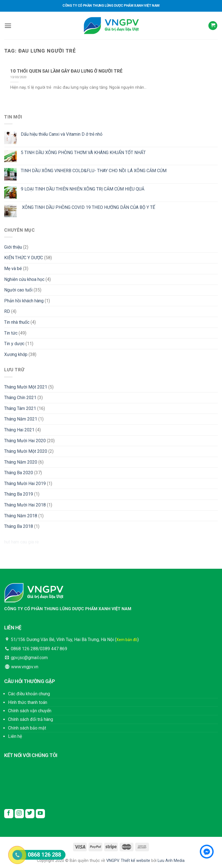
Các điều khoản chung (29, 694)
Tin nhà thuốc (17, 322)
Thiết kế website (135, 861)
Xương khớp (16, 354)
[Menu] (8, 26)
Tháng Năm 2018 (21, 516)
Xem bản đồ (127, 640)
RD (7, 311)
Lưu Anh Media (171, 861)
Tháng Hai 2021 (19, 430)
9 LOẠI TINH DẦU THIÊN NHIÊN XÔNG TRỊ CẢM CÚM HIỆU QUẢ (83, 189)
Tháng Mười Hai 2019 (25, 484)
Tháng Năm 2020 (21, 462)
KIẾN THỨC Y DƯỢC (24, 258)
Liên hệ (15, 736)
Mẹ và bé (13, 269)
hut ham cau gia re (22, 542)
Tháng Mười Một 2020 (26, 451)
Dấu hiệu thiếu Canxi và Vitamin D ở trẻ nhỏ (62, 134)
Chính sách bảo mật (27, 728)
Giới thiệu (13, 247)
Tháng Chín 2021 (20, 398)
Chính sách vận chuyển (30, 711)
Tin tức (11, 333)
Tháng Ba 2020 (19, 473)
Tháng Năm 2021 (21, 419)
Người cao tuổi (18, 290)
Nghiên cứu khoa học (24, 279)
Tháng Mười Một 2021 (26, 387)
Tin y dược (14, 344)
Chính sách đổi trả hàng (31, 719)
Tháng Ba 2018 (19, 526)
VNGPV (113, 861)
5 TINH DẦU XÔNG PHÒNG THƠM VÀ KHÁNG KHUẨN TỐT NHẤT (83, 153)
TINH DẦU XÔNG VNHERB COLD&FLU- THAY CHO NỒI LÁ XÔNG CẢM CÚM (94, 171)
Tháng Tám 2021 (20, 408)
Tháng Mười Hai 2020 (25, 441)
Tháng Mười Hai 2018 (25, 505)
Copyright (46, 861)
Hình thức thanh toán (28, 702)
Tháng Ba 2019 (19, 494)
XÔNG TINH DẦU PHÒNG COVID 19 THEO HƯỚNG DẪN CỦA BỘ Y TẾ (88, 207)
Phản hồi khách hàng (24, 301)
